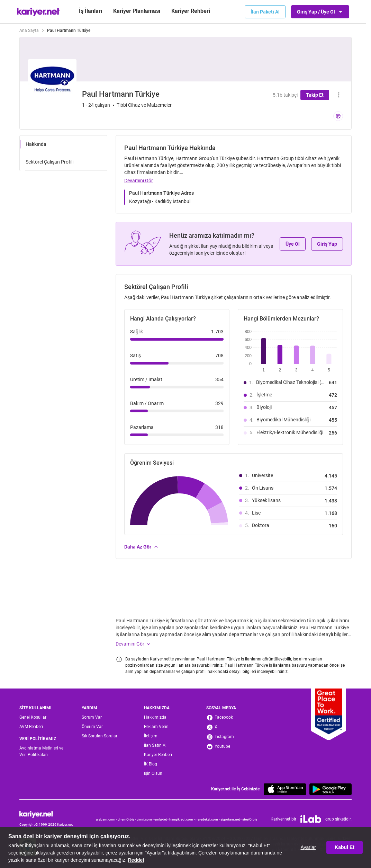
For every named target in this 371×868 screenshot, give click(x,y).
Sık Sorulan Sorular (99, 736)
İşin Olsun (153, 773)
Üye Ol (293, 244)
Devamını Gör (139, 181)
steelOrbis (250, 819)
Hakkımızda (155, 717)
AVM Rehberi (31, 727)
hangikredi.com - (182, 819)
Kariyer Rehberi (158, 755)
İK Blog (151, 764)
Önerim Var (92, 727)
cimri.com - (146, 819)
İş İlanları (91, 11)
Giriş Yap (327, 244)
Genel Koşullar (33, 717)
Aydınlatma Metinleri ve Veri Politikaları (41, 751)
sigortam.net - (231, 819)
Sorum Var (92, 717)
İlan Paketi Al (265, 12)
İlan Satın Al (155, 745)
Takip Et (315, 95)
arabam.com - (107, 819)
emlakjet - (162, 819)
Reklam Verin (156, 727)
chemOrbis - (127, 819)
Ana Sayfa (29, 30)
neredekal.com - (208, 819)
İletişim (151, 736)
